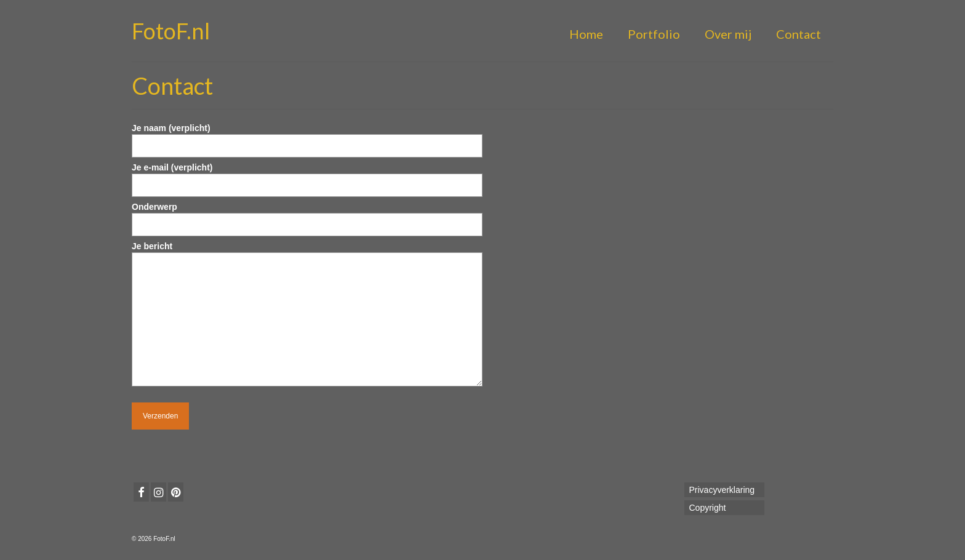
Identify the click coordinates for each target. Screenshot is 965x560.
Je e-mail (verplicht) (307, 176)
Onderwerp (307, 216)
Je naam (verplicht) (307, 137)
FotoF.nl (171, 31)
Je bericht (307, 252)
